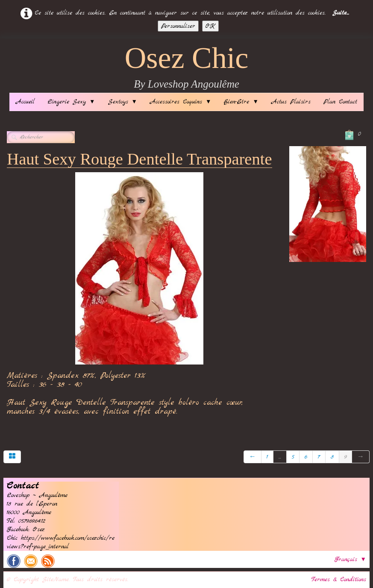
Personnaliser (178, 26)
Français (350, 559)
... (280, 457)
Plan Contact (340, 102)
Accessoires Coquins (181, 102)
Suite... (341, 13)
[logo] (187, 68)
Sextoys (123, 102)
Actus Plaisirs (291, 102)
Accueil (25, 102)
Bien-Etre (241, 102)
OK (210, 26)
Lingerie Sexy (71, 102)
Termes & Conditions (339, 579)
